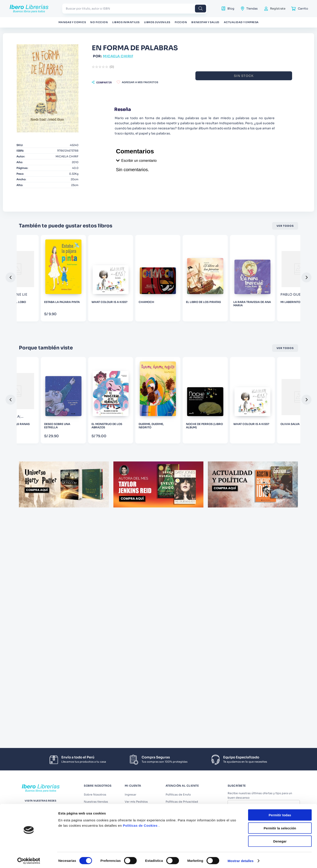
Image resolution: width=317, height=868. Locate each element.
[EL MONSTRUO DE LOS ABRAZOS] (215, 457)
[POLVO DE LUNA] (45, 320)
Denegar (280, 587)
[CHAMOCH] (272, 320)
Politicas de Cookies (140, 572)
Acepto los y (265, 818)
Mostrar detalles (241, 607)
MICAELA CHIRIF (170, 56)
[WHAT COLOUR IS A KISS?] (215, 320)
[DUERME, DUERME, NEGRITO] (272, 457)
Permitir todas (280, 561)
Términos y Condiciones (266, 816)
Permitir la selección (280, 574)
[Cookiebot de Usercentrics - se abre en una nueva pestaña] (29, 607)
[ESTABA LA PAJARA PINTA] (158, 320)
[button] (154, 82)
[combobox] (135, 9)
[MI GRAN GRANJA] (45, 457)
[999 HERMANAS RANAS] (102, 457)
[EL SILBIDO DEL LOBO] (102, 320)
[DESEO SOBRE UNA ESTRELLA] (158, 457)
